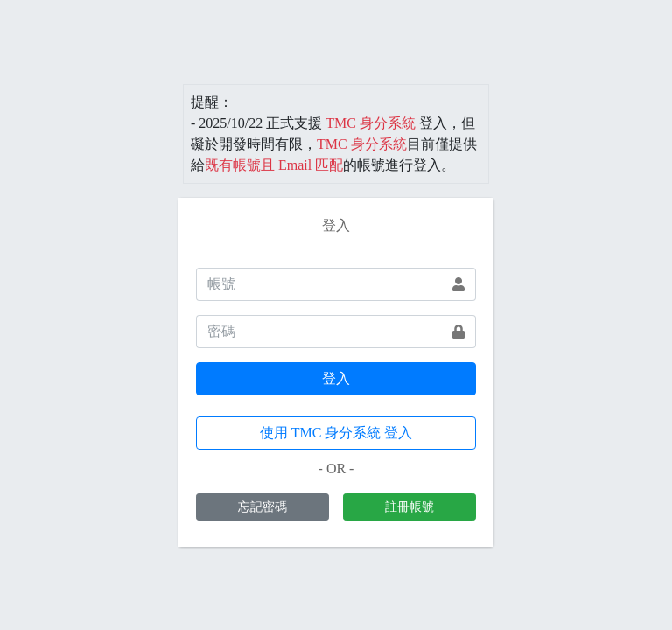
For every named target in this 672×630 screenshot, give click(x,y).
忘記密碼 (262, 507)
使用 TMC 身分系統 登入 (336, 433)
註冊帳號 (409, 507)
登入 (336, 378)
